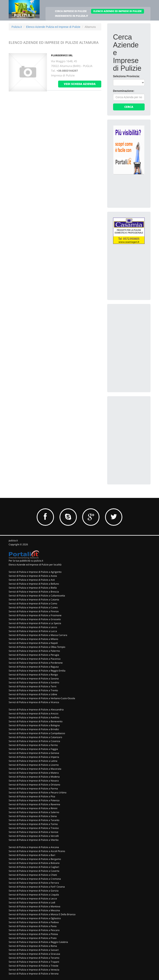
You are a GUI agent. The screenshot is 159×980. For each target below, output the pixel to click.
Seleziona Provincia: (126, 76)
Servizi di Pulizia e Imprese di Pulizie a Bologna (34, 725)
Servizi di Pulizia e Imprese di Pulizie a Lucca (33, 631)
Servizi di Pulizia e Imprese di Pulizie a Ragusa (34, 667)
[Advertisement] (136, 330)
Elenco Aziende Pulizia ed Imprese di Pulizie (53, 27)
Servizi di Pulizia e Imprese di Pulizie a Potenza (34, 800)
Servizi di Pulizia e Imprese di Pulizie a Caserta (34, 871)
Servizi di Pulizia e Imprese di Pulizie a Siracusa (34, 954)
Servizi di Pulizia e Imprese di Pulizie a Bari (32, 855)
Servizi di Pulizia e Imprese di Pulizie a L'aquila (34, 895)
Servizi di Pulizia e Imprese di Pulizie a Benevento (36, 721)
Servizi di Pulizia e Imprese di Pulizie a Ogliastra (35, 918)
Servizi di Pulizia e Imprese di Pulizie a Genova (34, 753)
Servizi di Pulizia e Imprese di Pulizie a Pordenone (36, 663)
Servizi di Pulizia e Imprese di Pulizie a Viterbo (34, 840)
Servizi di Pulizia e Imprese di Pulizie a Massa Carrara (38, 635)
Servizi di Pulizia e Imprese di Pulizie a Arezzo (33, 713)
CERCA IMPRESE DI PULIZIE (71, 11)
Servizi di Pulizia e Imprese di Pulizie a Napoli (33, 643)
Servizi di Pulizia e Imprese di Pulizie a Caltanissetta (37, 596)
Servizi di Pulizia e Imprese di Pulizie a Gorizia (34, 891)
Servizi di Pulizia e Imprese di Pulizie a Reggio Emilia (37, 671)
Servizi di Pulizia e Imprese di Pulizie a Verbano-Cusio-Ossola (42, 698)
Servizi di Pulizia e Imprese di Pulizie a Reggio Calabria (38, 942)
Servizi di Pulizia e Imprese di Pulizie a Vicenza (34, 702)
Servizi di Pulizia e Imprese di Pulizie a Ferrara (34, 883)
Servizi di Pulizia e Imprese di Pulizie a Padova (34, 922)
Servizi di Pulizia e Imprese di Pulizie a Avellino (34, 717)
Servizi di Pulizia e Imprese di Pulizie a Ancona (34, 847)
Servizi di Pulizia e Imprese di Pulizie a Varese (33, 832)
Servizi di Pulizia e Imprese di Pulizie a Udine (33, 694)
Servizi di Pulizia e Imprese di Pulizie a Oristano (34, 785)
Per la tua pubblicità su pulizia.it (26, 561)
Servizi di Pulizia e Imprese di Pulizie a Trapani (34, 962)
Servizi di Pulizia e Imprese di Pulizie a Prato (33, 938)
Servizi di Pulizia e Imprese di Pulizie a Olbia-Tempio (37, 647)
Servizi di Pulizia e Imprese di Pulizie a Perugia (34, 655)
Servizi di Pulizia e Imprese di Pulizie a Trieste (33, 966)
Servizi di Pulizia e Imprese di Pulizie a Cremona (35, 879)
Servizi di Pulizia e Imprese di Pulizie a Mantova (34, 906)
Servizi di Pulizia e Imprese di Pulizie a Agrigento (35, 572)
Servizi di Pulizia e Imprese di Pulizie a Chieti (33, 875)
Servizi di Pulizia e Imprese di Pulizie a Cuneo (33, 607)
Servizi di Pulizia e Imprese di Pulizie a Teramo (34, 958)
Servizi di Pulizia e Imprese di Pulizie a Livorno (34, 765)
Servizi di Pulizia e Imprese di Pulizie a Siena (33, 816)
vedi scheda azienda (80, 84)
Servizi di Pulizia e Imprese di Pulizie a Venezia (34, 970)
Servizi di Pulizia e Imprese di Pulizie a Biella (33, 588)
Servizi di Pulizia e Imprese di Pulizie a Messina (34, 910)
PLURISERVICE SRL (62, 55)
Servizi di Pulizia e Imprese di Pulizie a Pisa (32, 796)
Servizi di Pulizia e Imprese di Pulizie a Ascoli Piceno (37, 851)
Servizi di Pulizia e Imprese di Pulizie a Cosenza (34, 741)
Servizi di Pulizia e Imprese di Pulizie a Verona (34, 974)
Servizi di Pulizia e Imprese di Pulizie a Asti (32, 580)
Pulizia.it (17, 27)
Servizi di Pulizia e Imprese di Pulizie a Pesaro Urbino (38, 792)
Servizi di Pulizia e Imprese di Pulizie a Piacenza (35, 659)
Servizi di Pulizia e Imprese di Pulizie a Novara (34, 781)
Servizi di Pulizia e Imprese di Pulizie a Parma (33, 789)
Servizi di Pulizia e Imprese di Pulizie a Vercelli (34, 836)
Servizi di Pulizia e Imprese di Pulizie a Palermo (34, 651)
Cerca (129, 107)
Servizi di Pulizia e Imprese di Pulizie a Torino (33, 824)
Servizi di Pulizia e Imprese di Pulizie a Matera (34, 773)
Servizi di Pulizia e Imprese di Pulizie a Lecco (33, 627)
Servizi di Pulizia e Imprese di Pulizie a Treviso (34, 828)
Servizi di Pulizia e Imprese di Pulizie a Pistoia (33, 934)
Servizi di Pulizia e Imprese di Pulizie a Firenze (34, 611)
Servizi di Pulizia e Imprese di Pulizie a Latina (33, 761)
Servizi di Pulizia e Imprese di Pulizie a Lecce (33, 899)
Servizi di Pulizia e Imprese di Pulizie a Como (33, 603)
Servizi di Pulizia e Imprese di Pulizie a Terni (33, 686)
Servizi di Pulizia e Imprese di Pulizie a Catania (34, 600)
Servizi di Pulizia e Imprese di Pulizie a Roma (33, 946)
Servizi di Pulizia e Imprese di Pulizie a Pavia (33, 926)
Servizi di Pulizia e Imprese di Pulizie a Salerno (34, 812)
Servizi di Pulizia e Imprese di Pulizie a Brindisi (34, 729)
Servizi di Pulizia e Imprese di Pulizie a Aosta (33, 576)
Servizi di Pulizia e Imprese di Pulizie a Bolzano (34, 863)
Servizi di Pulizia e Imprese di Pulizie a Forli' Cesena (37, 887)
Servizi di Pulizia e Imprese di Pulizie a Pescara (34, 930)
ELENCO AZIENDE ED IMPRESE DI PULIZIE (118, 11)
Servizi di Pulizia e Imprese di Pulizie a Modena (34, 777)
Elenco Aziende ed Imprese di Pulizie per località (35, 565)
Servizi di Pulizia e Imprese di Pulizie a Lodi (32, 902)
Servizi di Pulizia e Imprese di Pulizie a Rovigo (33, 675)
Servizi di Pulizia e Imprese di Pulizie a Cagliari (34, 867)
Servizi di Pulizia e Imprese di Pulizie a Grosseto (35, 619)
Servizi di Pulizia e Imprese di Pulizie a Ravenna (34, 804)
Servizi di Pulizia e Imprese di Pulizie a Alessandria (36, 710)
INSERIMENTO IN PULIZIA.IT (72, 16)
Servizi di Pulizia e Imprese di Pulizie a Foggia (33, 749)
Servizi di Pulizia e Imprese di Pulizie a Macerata (35, 769)
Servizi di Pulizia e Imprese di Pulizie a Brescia (34, 592)
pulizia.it (13, 540)
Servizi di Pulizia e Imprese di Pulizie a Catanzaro (35, 737)
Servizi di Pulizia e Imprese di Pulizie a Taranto (34, 820)
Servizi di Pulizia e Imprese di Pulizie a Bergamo (35, 859)
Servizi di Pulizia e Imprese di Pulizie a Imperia (34, 757)
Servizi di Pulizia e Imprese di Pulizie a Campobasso (37, 733)
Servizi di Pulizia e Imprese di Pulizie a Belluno (34, 584)
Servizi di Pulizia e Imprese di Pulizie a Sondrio (34, 682)
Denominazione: (124, 91)
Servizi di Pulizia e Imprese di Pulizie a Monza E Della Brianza (42, 914)
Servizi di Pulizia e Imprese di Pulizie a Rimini (33, 808)
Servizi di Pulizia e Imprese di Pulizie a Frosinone (35, 615)
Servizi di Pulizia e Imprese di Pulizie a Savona (34, 679)
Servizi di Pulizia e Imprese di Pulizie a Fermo (33, 745)
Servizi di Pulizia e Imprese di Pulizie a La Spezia (35, 623)
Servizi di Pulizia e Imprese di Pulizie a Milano (33, 639)
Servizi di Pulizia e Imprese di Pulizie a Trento (33, 690)
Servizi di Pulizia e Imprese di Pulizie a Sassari (34, 950)
